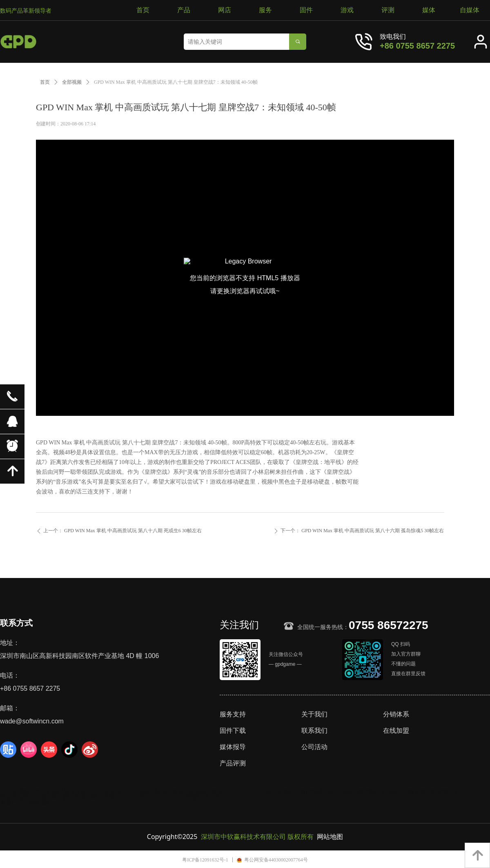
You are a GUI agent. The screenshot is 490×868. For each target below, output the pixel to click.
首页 (45, 82)
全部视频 (72, 82)
